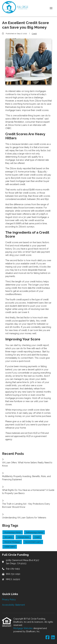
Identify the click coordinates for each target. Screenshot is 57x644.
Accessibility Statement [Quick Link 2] (13, 605)
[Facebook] (47, 637)
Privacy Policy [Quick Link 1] (9, 600)
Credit (34, 34)
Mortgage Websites (23, 628)
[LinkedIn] (53, 637)
